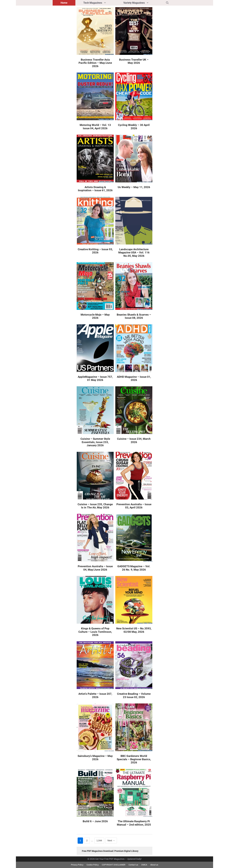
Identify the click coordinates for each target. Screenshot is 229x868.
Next (111, 841)
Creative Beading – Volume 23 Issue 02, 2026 (134, 695)
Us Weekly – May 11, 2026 (134, 187)
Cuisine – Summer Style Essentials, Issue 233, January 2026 (95, 442)
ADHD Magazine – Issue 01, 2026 (134, 378)
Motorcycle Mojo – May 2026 (95, 316)
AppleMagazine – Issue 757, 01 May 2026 (95, 378)
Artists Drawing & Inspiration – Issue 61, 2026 (95, 189)
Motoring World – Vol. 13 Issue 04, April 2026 (95, 127)
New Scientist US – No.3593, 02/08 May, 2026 (134, 630)
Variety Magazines (141, 3)
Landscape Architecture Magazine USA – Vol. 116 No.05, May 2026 (134, 253)
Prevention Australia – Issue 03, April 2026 (134, 506)
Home (64, 3)
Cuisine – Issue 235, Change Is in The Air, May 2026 (95, 506)
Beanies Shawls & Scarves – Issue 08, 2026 (134, 316)
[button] (167, 3)
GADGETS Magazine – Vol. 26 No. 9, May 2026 (134, 568)
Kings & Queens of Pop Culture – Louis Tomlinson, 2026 (95, 632)
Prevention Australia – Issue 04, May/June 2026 (95, 568)
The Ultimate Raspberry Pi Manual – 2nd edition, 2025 (134, 823)
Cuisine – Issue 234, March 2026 (134, 440)
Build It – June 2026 (95, 821)
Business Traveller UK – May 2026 (134, 61)
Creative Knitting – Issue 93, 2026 (95, 251)
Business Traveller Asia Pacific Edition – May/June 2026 (95, 63)
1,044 (99, 840)
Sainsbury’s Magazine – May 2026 (95, 758)
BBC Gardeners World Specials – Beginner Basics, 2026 (134, 759)
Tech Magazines (99, 3)
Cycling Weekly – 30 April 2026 (134, 127)
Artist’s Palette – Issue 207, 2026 (95, 695)
